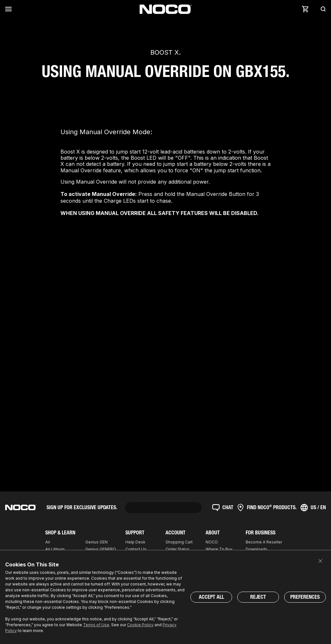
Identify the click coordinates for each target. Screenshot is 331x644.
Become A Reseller (264, 542)
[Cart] (305, 9)
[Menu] (10, 9)
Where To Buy (219, 549)
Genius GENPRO (101, 549)
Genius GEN (96, 542)
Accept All (211, 597)
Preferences (305, 597)
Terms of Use (96, 625)
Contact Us (136, 549)
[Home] (166, 9)
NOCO (212, 542)
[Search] (321, 9)
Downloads (256, 549)
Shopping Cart (179, 542)
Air (48, 542)
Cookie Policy (140, 625)
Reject (258, 597)
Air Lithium (55, 549)
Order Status (177, 549)
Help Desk (135, 542)
